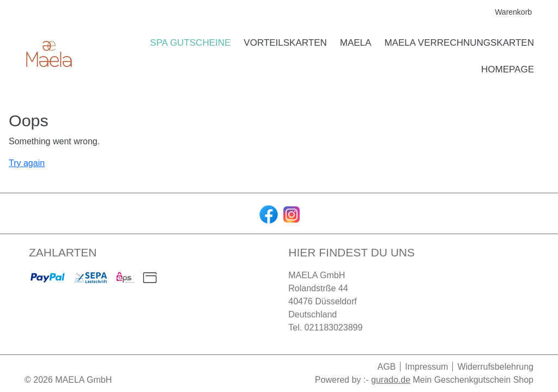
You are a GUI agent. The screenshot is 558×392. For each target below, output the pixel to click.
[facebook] (268, 213)
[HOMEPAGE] (508, 70)
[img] (49, 56)
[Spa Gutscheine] (190, 43)
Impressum (426, 367)
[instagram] (290, 213)
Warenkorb (514, 12)
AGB (386, 367)
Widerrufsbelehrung (495, 367)
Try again (27, 163)
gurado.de (391, 380)
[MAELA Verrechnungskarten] (459, 43)
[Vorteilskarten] (285, 43)
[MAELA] (356, 43)
